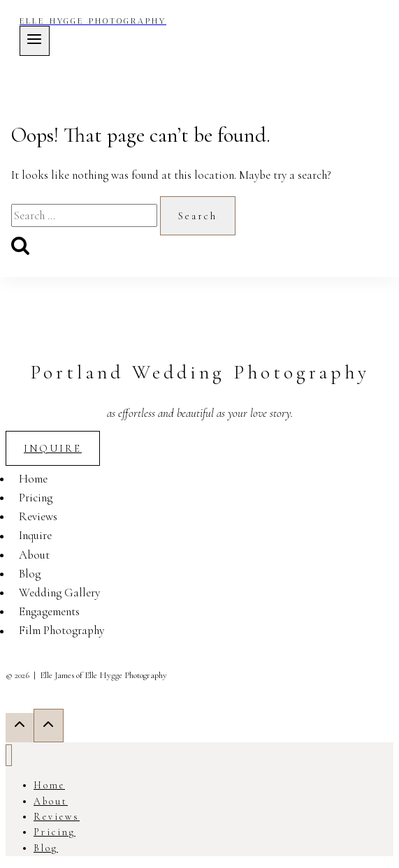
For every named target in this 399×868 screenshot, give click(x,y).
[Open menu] (35, 41)
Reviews (38, 516)
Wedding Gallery (59, 593)
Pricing (36, 498)
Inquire (35, 536)
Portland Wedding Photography (200, 372)
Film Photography (61, 631)
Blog (30, 574)
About (34, 555)
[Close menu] (9, 755)
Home (33, 479)
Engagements (49, 611)
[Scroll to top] (20, 727)
